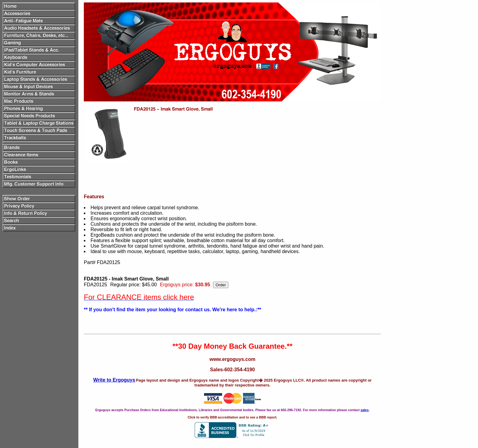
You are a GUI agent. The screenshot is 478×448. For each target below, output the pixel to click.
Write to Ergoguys (114, 380)
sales (364, 410)
